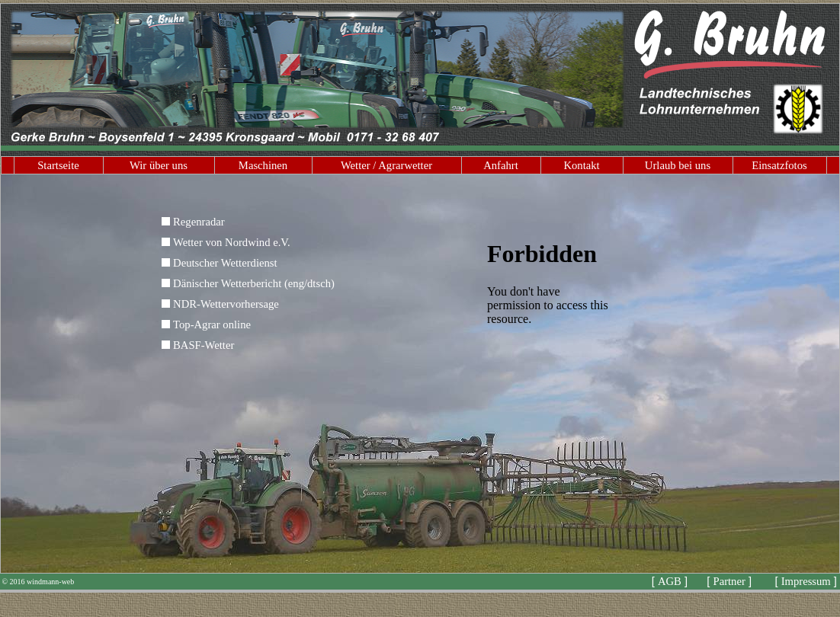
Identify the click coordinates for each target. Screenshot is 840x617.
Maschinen (263, 165)
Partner (729, 581)
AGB (670, 581)
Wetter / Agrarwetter (386, 165)
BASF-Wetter (204, 345)
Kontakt (581, 165)
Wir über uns (159, 165)
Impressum (806, 581)
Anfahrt (501, 165)
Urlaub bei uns (678, 165)
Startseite (58, 165)
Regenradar (199, 222)
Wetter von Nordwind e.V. (232, 242)
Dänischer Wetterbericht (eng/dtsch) (254, 283)
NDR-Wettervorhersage (226, 304)
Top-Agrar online (212, 324)
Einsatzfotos (779, 165)
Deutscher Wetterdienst (225, 263)
